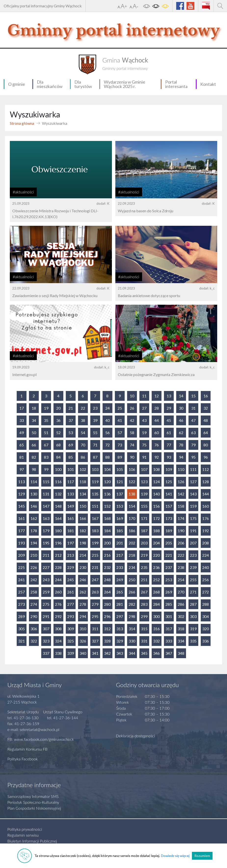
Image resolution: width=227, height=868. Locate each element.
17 (22, 408)
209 (21, 555)
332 (156, 641)
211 (46, 555)
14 (181, 396)
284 (156, 604)
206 (181, 543)
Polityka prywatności (25, 829)
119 (95, 482)
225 (21, 567)
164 (58, 518)
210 (34, 555)
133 (71, 494)
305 (21, 629)
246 (83, 580)
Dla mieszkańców (50, 84)
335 (193, 641)
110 (181, 469)
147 (46, 506)
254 (181, 580)
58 (132, 433)
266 (132, 592)
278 (83, 604)
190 (181, 531)
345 (144, 653)
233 (120, 567)
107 (144, 469)
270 (181, 592)
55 (95, 433)
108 (156, 469)
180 (58, 531)
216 (107, 555)
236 (156, 567)
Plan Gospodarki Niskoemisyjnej (34, 808)
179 (46, 531)
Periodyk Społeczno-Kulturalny (33, 802)
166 (83, 518)
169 (120, 518)
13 (169, 396)
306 (34, 629)
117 (71, 482)
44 (157, 420)
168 (107, 518)
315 (144, 629)
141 (169, 494)
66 (34, 445)
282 (132, 604)
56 (107, 433)
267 (144, 592)
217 (120, 555)
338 (58, 653)
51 (46, 433)
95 (193, 457)
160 (206, 506)
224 (206, 555)
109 (169, 469)
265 (120, 592)
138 (132, 494)
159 (193, 506)
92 (157, 457)
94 (181, 457)
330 (132, 641)
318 (181, 629)
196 (58, 543)
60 (157, 433)
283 (144, 604)
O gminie (17, 84)
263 (95, 592)
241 (21, 580)
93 (169, 457)
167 (95, 518)
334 (181, 641)
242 (34, 580)
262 (83, 592)
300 (156, 616)
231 (95, 567)
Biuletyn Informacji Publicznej (32, 841)
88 (107, 457)
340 (83, 653)
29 (169, 408)
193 (21, 543)
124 (156, 482)
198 (83, 543)
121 (120, 482)
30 (181, 408)
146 (34, 506)
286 (181, 604)
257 (21, 592)
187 (144, 531)
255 (193, 580)
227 (46, 567)
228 (58, 567)
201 (120, 543)
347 (169, 653)
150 (83, 506)
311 (95, 629)
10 (132, 396)
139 (144, 494)
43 (144, 420)
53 (71, 433)
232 (107, 567)
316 (156, 629)
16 (206, 396)
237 (169, 567)
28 (157, 408)
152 (107, 506)
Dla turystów (83, 84)
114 (34, 482)
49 (22, 433)
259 (46, 592)
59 (144, 433)
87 (95, 457)
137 (120, 494)
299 (144, 616)
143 (193, 494)
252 (156, 580)
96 (206, 457)
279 (95, 604)
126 (181, 482)
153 (120, 506)
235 (144, 567)
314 (132, 629)
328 (107, 641)
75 (144, 445)
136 (107, 494)
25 (120, 408)
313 (120, 629)
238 (181, 567)
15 (193, 396)
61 (169, 433)
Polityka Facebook (23, 759)
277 (71, 604)
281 (120, 604)
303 (193, 616)
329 (120, 641)
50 (34, 433)
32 (206, 408)
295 (95, 616)
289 (21, 616)
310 (83, 629)
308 (58, 629)
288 (206, 604)
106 (132, 469)
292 (58, 616)
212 (58, 555)
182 (83, 531)
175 (193, 518)
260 (58, 592)
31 (193, 408)
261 (71, 592)
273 (21, 604)
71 (95, 445)
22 (83, 408)
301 (169, 616)
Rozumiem (202, 856)
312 (107, 629)
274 (34, 604)
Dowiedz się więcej (175, 856)
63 (193, 433)
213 (71, 555)
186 (132, 531)
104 (107, 469)
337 (46, 653)
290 (34, 616)
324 (58, 641)
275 (46, 604)
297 (120, 616)
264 (107, 592)
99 (46, 469)
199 (95, 543)
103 (95, 469)
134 (83, 494)
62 (181, 433)
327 (95, 641)
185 (120, 531)
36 (58, 420)
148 (58, 506)
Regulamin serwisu (23, 835)
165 (71, 518)
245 (71, 580)
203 (144, 543)
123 (144, 482)
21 (71, 408)
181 (71, 531)
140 (156, 494)
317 (169, 629)
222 (181, 555)
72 (107, 445)
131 (46, 494)
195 (46, 543)
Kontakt (208, 84)
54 (83, 433)
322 (34, 641)
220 (156, 555)
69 (71, 445)
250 (132, 580)
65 (22, 445)
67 (46, 445)
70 (83, 445)
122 (132, 482)
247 (95, 580)
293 (71, 616)
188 (156, 531)
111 (193, 469)
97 (22, 469)
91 (144, 457)
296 (107, 616)
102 (83, 469)
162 (34, 518)
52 (58, 433)
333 (169, 641)
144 (206, 494)
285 (169, 604)
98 (34, 469)
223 (193, 555)
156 (156, 506)
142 (181, 494)
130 (34, 494)
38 (83, 420)
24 (107, 408)
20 (58, 408)
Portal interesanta (176, 84)
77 (169, 445)
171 (144, 518)
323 (46, 641)
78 (181, 445)
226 (34, 567)
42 (132, 420)
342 (107, 653)
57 (120, 433)
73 (120, 445)
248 (107, 580)
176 (206, 518)
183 (95, 531)
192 (206, 531)
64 (206, 433)
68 (58, 445)
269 (169, 592)
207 (193, 543)
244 (58, 580)
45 (169, 420)
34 (34, 420)
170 (132, 518)
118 (83, 482)
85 (71, 457)
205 (169, 543)
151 (95, 506)
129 (21, 494)
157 (169, 506)
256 (206, 580)
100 (58, 469)
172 (156, 518)
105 (120, 469)
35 (46, 420)
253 (169, 580)
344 (132, 653)
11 (144, 396)
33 (22, 420)
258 (34, 592)
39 (95, 420)
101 (71, 469)
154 (132, 506)
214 (83, 555)
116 (58, 482)
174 (181, 518)
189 (169, 531)
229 (71, 567)
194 (34, 543)
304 (206, 616)
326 (83, 641)
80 (206, 445)
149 (71, 506)
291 (46, 616)
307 (46, 629)
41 (120, 420)
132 (58, 494)
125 (169, 482)
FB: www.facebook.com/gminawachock (41, 739)
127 (193, 482)
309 (71, 629)
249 (120, 580)
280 (107, 604)
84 (58, 457)
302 (181, 616)
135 (95, 494)
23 (95, 408)
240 (206, 567)
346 (156, 653)
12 (157, 396)
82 (34, 457)
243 (46, 580)
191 (193, 531)
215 (95, 555)
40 (107, 420)
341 (95, 653)
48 (206, 420)
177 (21, 531)
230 (83, 567)
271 (193, 592)
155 (144, 506)
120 (107, 482)
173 (169, 518)
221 (169, 555)
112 (206, 469)
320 (206, 629)
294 (83, 616)
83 (46, 457)
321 (21, 641)
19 (46, 408)
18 (34, 408)
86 (83, 457)
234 (132, 567)
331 (144, 641)
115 (46, 482)
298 (132, 616)
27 (144, 408)
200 (107, 543)
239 (193, 567)
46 (181, 420)
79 (193, 445)
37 (71, 420)
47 (193, 420)
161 (21, 518)
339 (71, 653)
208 (206, 543)
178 (34, 531)
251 (144, 580)
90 (132, 457)
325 (71, 641)
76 (157, 445)
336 (206, 641)
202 (132, 543)
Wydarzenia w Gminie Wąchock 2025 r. (125, 84)
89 (120, 457)
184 (107, 531)
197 (71, 543)
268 (156, 592)
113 (21, 482)
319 (193, 629)
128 (206, 482)
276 (58, 604)
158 (181, 506)
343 (120, 653)
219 (144, 555)
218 (132, 555)
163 (46, 518)
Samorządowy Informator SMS (33, 796)
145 (21, 506)
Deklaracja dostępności (136, 736)
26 (132, 408)
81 (22, 457)
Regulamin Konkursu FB (27, 749)
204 (156, 543)
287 (193, 604)
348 (181, 653)
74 (132, 445)
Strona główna (22, 123)
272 (206, 592)
